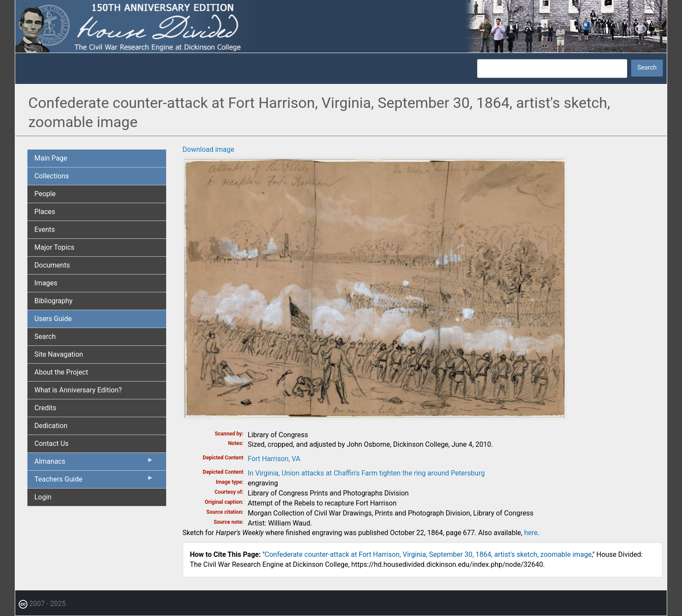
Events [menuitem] (45, 229)
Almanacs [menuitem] (94, 463)
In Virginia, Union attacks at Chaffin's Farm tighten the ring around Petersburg (366, 473)
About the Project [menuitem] (61, 372)
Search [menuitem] (45, 336)
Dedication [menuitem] (51, 426)
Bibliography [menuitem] (53, 301)
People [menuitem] (45, 194)
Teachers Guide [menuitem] (94, 481)
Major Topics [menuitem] (54, 247)
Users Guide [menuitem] (53, 319)
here (531, 533)
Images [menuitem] (46, 283)
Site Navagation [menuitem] (59, 354)
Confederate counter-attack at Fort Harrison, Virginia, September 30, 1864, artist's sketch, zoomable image (428, 554)
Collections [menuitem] (52, 176)
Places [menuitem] (45, 212)
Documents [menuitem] (52, 265)
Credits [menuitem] (45, 408)
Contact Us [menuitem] (52, 444)
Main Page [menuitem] (51, 158)
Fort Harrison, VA (274, 459)
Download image (209, 149)
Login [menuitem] (43, 497)
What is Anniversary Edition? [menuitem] (78, 390)
